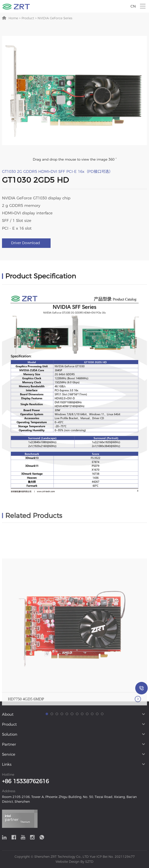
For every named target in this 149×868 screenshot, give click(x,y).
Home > (15, 18)
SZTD (89, 862)
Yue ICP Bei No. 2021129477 (112, 857)
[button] (47, 770)
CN (133, 6)
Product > (29, 18)
